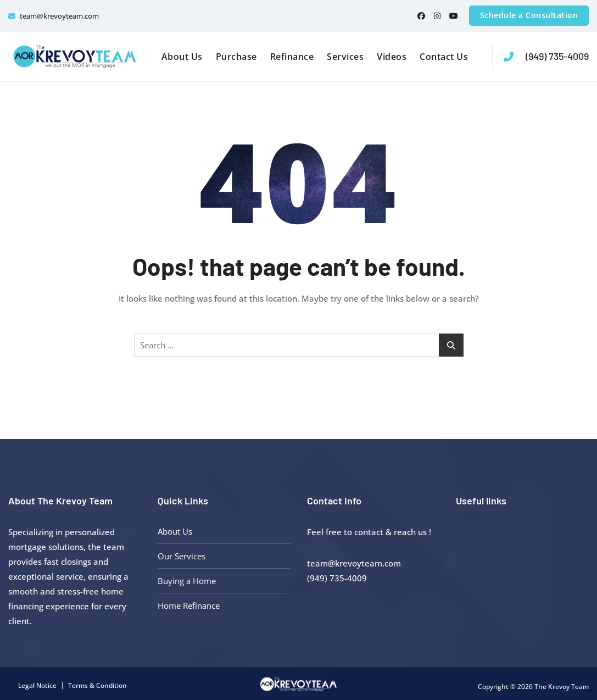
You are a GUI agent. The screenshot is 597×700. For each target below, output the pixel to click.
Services (345, 57)
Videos (392, 57)
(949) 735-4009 (546, 56)
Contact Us (444, 57)
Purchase (236, 57)
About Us (182, 57)
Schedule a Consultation (529, 15)
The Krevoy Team (562, 687)
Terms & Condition (97, 685)
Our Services (182, 556)
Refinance (292, 57)
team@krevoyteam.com (54, 16)
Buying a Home (187, 581)
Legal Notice (37, 685)
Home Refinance (189, 605)
